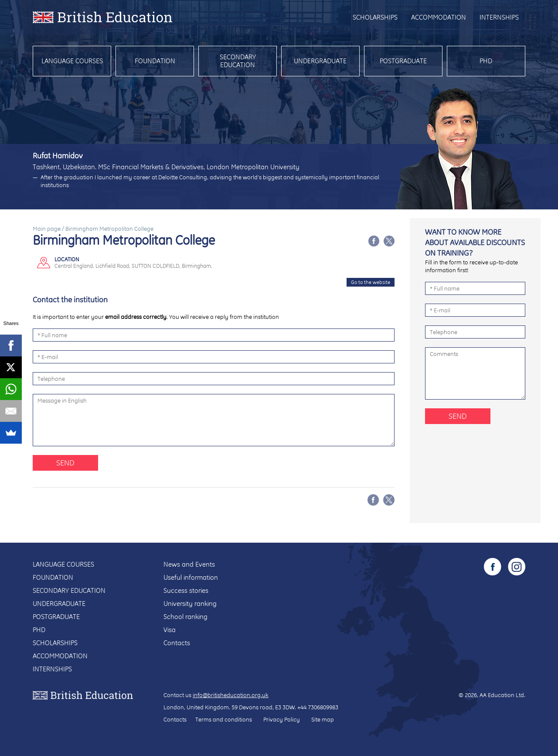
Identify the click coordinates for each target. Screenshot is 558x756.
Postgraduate (403, 61)
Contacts (177, 643)
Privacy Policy (282, 719)
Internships (499, 17)
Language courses (72, 61)
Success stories (186, 590)
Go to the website (371, 282)
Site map (323, 719)
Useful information (191, 577)
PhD (486, 61)
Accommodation (439, 17)
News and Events (189, 564)
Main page (47, 229)
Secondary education (238, 61)
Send (65, 463)
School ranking (185, 617)
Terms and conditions (224, 719)
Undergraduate (320, 61)
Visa (170, 630)
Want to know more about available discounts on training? (475, 242)
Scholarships (375, 17)
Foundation (155, 61)
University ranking (190, 604)
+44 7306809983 (318, 707)
